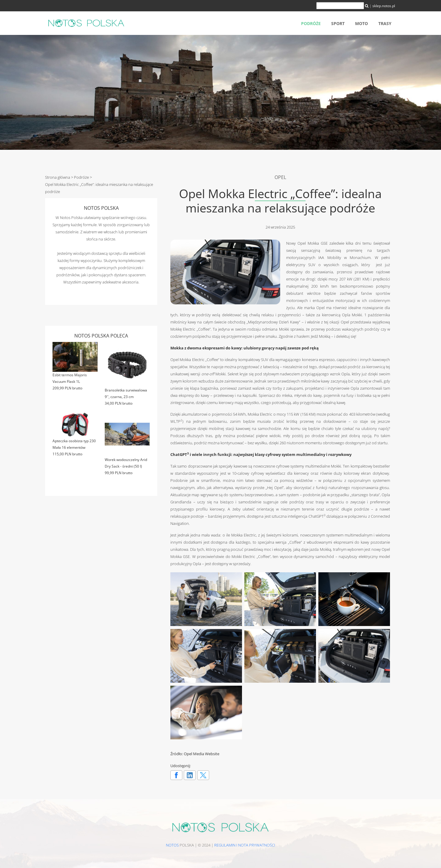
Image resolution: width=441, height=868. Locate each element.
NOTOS (172, 845)
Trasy (385, 23)
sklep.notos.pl (384, 6)
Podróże (311, 23)
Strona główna (58, 177)
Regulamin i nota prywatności (245, 845)
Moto (361, 23)
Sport (338, 23)
